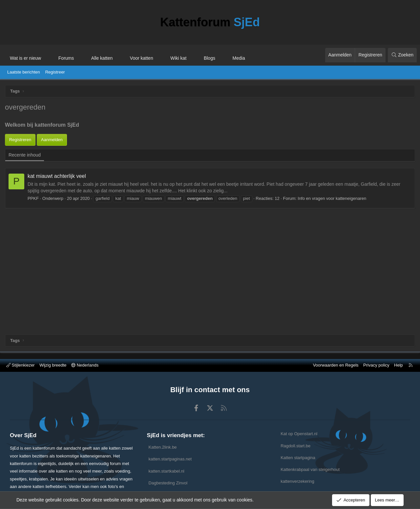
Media (239, 58)
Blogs (210, 58)
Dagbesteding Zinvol (168, 483)
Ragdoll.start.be (295, 446)
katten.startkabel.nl (167, 471)
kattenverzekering (297, 481)
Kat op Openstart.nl (299, 434)
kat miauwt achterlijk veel (57, 239)
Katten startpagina (298, 458)
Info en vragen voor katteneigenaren (332, 261)
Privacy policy (376, 365)
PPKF (33, 261)
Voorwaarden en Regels (336, 365)
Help (399, 365)
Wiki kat (178, 58)
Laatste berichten (24, 72)
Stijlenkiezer (21, 365)
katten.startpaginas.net (170, 459)
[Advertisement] (210, 160)
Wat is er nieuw (25, 58)
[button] (47, 55)
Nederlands (85, 365)
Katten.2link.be (163, 447)
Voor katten (142, 58)
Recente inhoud (25, 218)
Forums (66, 58)
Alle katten (102, 58)
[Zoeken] (402, 55)
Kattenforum (210, 22)
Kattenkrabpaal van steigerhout (310, 469)
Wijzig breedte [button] (53, 365)
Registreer (55, 72)
